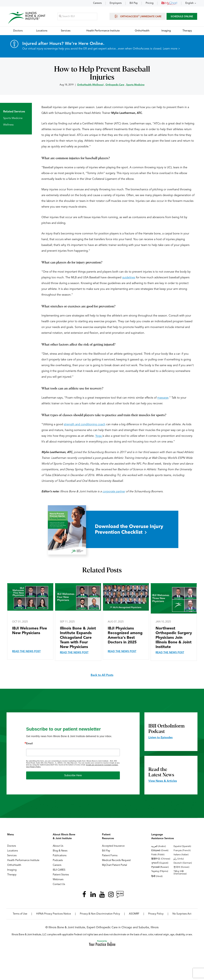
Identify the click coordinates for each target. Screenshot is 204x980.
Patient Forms (110, 856)
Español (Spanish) (182, 847)
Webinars (58, 880)
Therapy (12, 875)
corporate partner (114, 492)
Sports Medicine (135, 85)
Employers (116, 3)
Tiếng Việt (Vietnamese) (180, 873)
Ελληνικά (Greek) (160, 851)
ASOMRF (134, 914)
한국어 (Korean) (181, 867)
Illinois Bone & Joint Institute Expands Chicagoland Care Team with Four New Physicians (78, 638)
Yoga (99, 436)
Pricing (150, 3)
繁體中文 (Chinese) (161, 859)
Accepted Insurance (113, 846)
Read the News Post (26, 652)
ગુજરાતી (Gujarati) (160, 863)
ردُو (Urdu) (179, 859)
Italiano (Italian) (181, 855)
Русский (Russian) (160, 867)
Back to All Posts (102, 675)
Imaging (12, 870)
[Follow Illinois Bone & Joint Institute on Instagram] (111, 895)
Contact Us (59, 885)
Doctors (12, 846)
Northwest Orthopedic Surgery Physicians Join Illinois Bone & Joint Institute (174, 638)
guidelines (129, 278)
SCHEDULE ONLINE (182, 17)
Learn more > (171, 49)
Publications (60, 856)
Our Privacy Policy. (33, 767)
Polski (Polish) (158, 855)
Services (12, 856)
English (189, 3)
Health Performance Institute (23, 861)
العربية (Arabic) (159, 847)
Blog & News (60, 851)
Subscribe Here (73, 776)
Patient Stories (61, 875)
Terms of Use (20, 914)
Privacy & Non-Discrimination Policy (100, 914)
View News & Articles (163, 781)
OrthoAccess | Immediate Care (138, 16)
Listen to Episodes (160, 738)
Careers (97, 3)
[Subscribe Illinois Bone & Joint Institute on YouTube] (102, 895)
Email (29, 744)
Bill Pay (134, 3)
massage (163, 398)
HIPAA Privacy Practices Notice (54, 914)
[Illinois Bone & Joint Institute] (27, 18)
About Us (58, 846)
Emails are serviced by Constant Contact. (102, 765)
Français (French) (182, 851)
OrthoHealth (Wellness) (90, 85)
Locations (13, 851)
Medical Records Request (116, 861)
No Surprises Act (182, 914)
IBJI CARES (59, 870)
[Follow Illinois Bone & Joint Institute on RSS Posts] (120, 895)
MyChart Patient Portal (115, 865)
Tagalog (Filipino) (160, 871)
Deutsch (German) (183, 863)
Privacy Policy (156, 914)
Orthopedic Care (115, 85)
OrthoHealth (14, 865)
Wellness (8, 125)
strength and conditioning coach (85, 425)
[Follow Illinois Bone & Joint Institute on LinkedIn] (93, 895)
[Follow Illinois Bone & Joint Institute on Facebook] (84, 895)
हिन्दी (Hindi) (157, 877)
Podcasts (58, 861)
